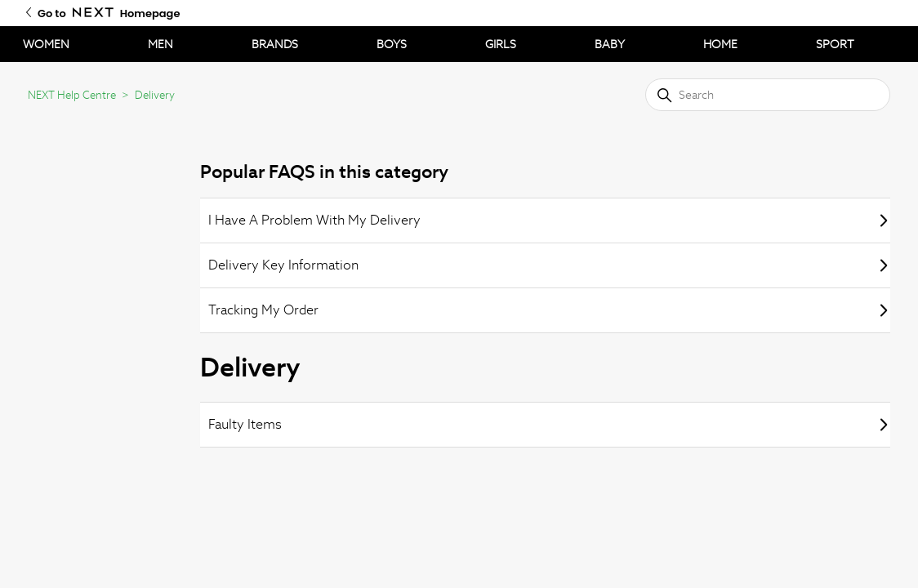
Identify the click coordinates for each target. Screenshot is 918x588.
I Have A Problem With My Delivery (549, 220)
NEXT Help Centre (72, 95)
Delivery (155, 95)
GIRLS (501, 44)
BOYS (392, 44)
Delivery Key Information (549, 265)
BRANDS (275, 44)
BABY (610, 44)
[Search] (768, 95)
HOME (720, 44)
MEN (160, 44)
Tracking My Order (549, 310)
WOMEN (46, 44)
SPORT (835, 44)
